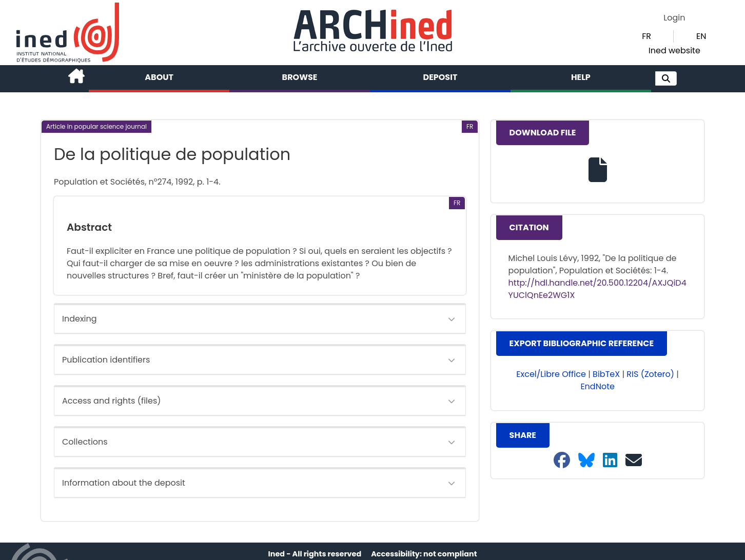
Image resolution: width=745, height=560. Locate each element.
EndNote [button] (597, 386)
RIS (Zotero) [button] (650, 374)
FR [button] (646, 36)
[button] (666, 78)
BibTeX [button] (606, 374)
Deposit (440, 77)
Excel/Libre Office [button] (551, 374)
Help (581, 77)
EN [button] (701, 36)
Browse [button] (300, 77)
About (159, 77)
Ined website (674, 51)
